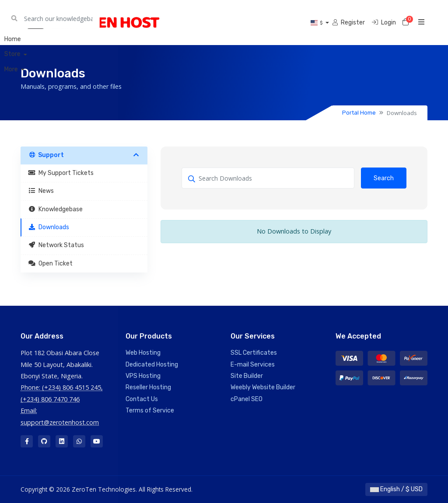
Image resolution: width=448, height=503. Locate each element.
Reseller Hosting (148, 387)
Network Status (56, 245)
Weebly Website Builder (263, 387)
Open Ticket (50, 264)
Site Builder (247, 376)
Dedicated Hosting (152, 365)
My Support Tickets (61, 173)
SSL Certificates (254, 353)
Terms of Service (150, 410)
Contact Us (142, 399)
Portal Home (359, 113)
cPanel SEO (247, 399)
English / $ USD (396, 489)
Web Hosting (143, 353)
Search (384, 178)
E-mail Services (253, 365)
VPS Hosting (143, 376)
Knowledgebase (55, 209)
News (41, 191)
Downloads (49, 227)
